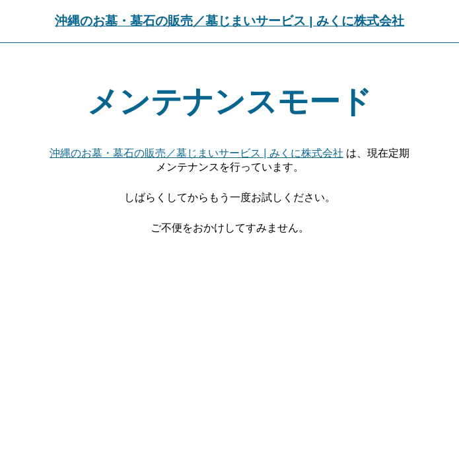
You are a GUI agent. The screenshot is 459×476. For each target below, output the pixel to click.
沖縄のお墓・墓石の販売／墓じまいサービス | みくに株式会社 (229, 21)
